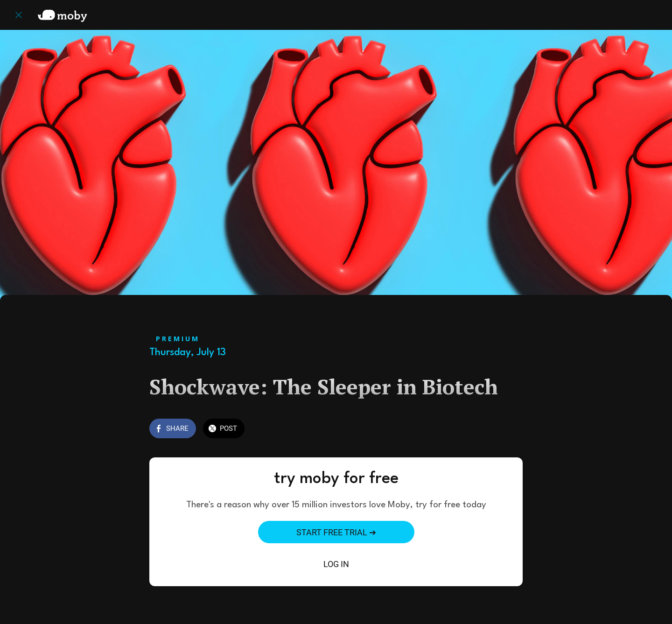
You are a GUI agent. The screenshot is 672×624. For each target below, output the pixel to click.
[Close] (19, 15)
